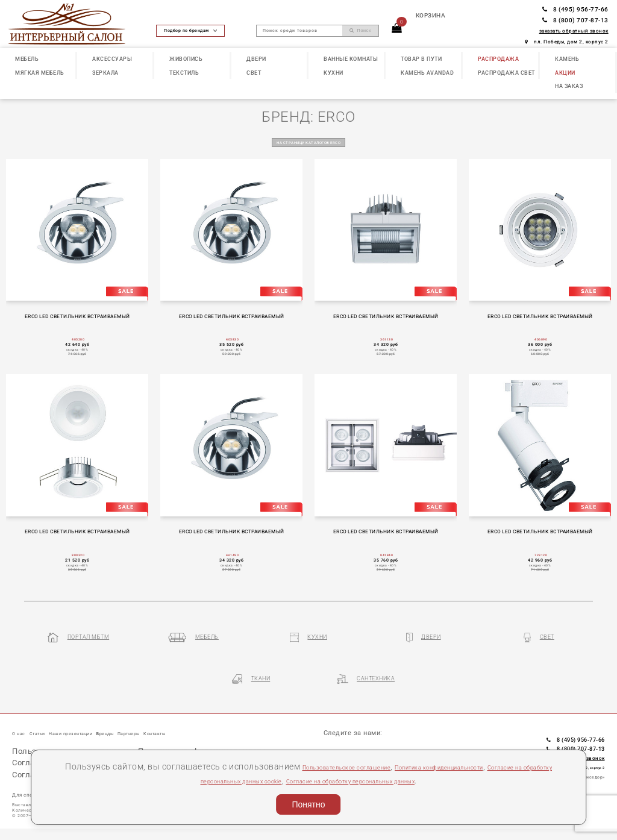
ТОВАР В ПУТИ (421, 59)
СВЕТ (254, 73)
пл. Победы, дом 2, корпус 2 (567, 42)
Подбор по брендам (190, 30)
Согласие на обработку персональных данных (421, 780)
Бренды (150, 719)
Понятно (308, 804)
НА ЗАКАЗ (569, 86)
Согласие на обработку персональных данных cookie (208, 780)
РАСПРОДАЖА (498, 59)
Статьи (49, 719)
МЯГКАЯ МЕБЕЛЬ (40, 73)
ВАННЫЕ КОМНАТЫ (351, 59)
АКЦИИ (565, 73)
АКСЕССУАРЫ (112, 59)
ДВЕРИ (256, 59)
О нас (22, 719)
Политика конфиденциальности (494, 766)
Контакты (225, 719)
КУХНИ (334, 73)
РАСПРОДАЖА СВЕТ (506, 73)
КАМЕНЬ (567, 59)
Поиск (360, 31)
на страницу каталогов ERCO (308, 142)
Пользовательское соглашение (357, 766)
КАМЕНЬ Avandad (427, 73)
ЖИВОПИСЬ (186, 59)
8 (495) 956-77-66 (575, 9)
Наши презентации (98, 719)
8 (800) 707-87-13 (575, 20)
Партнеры (186, 719)
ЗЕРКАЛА (105, 73)
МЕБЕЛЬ (27, 59)
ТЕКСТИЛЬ (184, 73)
